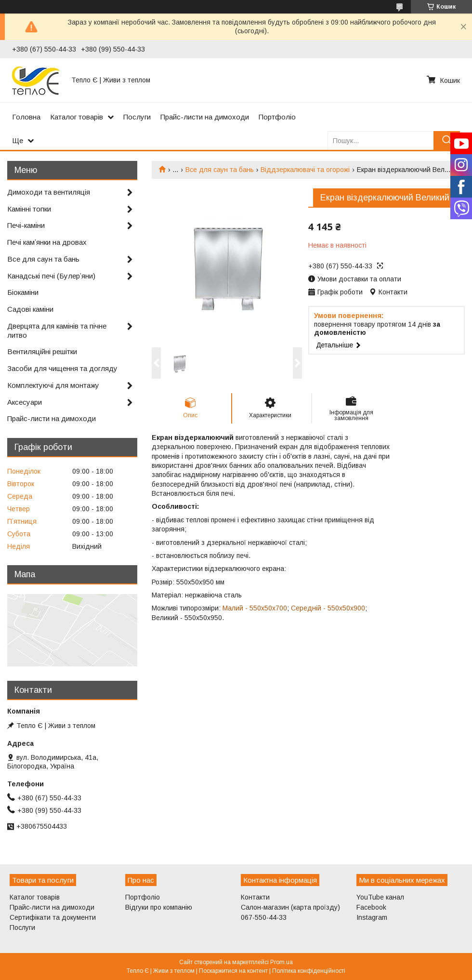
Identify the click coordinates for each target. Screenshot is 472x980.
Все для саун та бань (220, 170)
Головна (26, 117)
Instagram (372, 917)
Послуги (137, 117)
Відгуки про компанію (159, 907)
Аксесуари (25, 402)
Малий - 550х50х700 (255, 608)
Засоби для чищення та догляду (62, 368)
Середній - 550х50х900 (328, 608)
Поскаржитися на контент (233, 971)
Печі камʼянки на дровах (47, 242)
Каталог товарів (77, 117)
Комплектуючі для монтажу (53, 385)
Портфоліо (277, 117)
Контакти (255, 897)
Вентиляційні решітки (42, 351)
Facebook (371, 907)
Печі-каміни (26, 225)
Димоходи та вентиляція (49, 192)
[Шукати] (447, 140)
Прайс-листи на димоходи (205, 117)
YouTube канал (380, 897)
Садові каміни (30, 309)
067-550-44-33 (264, 917)
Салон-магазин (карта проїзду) (290, 907)
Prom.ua (282, 962)
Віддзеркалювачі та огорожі (305, 170)
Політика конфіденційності (309, 971)
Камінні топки (29, 209)
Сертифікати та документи (53, 917)
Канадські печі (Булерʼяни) (51, 276)
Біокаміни (23, 292)
